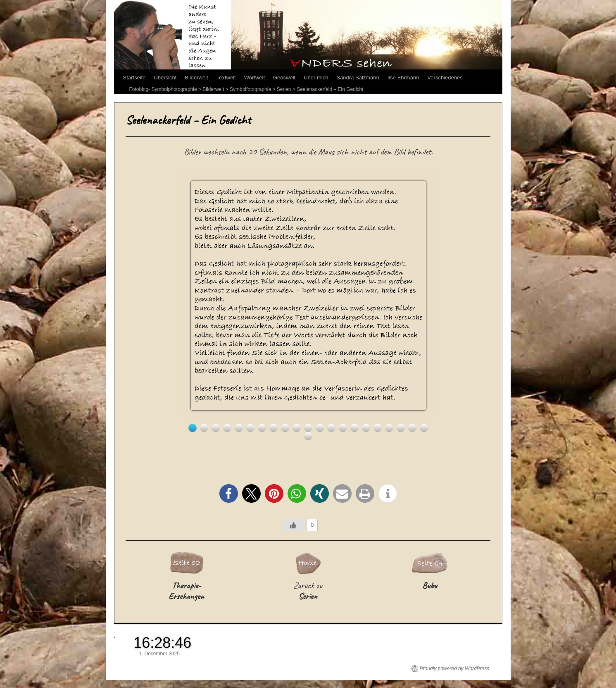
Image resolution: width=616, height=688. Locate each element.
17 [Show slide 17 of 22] (378, 428)
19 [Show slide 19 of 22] (401, 428)
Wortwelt (254, 78)
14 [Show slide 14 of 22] (343, 428)
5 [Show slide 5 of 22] (239, 428)
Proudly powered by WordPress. (455, 669)
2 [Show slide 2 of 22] (204, 428)
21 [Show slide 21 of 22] (424, 428)
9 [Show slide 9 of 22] (285, 428)
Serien (284, 89)
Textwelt (226, 78)
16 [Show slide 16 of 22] (366, 428)
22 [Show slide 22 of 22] (308, 436)
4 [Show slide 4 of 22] (227, 428)
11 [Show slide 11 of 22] (308, 428)
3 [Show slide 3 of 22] (216, 428)
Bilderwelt (196, 78)
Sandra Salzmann (358, 78)
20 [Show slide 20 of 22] (412, 428)
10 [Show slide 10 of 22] (297, 428)
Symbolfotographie (250, 89)
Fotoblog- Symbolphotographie (163, 89)
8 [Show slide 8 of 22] (274, 428)
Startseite (134, 78)
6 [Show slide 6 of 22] (250, 428)
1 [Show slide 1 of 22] (193, 428)
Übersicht (165, 78)
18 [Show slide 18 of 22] (389, 428)
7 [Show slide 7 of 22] (262, 428)
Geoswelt (284, 78)
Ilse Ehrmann (403, 78)
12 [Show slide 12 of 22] (320, 428)
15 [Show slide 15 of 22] (354, 428)
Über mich (316, 78)
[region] (308, 304)
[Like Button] (293, 525)
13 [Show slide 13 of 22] (331, 428)
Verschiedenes (445, 78)
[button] (229, 493)
